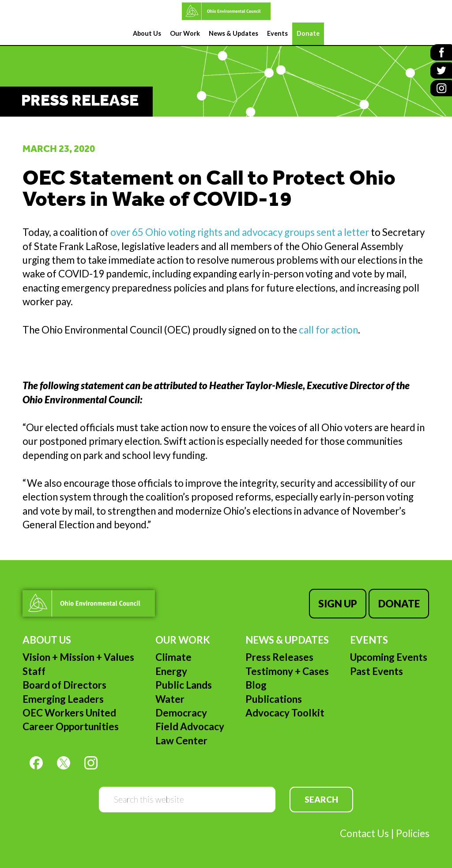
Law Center (181, 739)
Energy (171, 670)
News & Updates (287, 639)
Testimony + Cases (287, 670)
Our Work (183, 639)
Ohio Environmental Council (226, 11)
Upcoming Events (389, 656)
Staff (34, 670)
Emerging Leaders (63, 698)
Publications (274, 698)
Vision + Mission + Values (78, 656)
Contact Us (364, 832)
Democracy (181, 712)
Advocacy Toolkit (285, 712)
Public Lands (184, 684)
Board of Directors (64, 684)
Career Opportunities (71, 726)
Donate (399, 603)
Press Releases (279, 656)
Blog (256, 684)
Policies (413, 832)
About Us (47, 639)
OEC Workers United (69, 712)
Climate (173, 656)
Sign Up (339, 603)
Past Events (377, 670)
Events (369, 639)
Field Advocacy (190, 726)
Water (170, 698)
